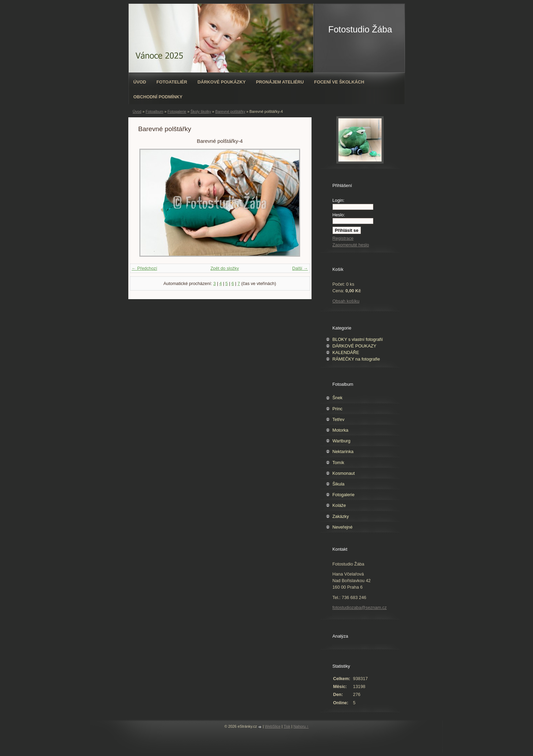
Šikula (339, 484)
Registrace (343, 238)
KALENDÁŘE (346, 352)
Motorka (340, 430)
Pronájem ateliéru (280, 82)
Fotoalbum (154, 111)
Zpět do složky (225, 268)
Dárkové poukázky (222, 82)
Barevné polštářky (230, 111)
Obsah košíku (346, 301)
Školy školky (201, 111)
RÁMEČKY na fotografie (356, 359)
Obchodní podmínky (158, 97)
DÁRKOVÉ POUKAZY (354, 346)
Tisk (287, 726)
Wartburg (342, 441)
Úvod (140, 82)
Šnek (338, 398)
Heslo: (339, 215)
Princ (338, 409)
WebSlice (273, 726)
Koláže (339, 505)
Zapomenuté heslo (351, 245)
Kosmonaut (344, 473)
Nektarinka (343, 451)
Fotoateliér (172, 82)
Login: (339, 200)
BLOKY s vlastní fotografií (358, 339)
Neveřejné (343, 527)
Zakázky (341, 516)
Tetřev (339, 419)
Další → (300, 268)
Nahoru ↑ (301, 726)
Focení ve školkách (339, 82)
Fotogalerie (177, 111)
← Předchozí (145, 268)
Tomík (338, 463)
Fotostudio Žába (360, 29)
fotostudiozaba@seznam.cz (360, 607)
